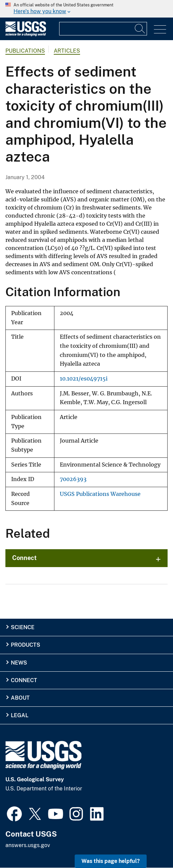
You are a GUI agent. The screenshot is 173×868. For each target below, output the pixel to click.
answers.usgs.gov (28, 845)
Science (23, 627)
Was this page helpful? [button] (111, 861)
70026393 (73, 479)
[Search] (140, 29)
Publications (25, 51)
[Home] (26, 35)
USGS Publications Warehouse (100, 494)
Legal (20, 715)
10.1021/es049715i (84, 379)
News (19, 663)
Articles (67, 51)
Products (26, 645)
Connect (24, 558)
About (20, 698)
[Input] (103, 29)
